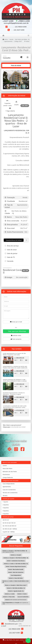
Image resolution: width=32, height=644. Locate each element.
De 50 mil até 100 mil (9, 523)
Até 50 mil (6, 520)
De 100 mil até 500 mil (9, 526)
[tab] (8, 65)
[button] (5, 77)
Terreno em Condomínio (10, 493)
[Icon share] (9, 449)
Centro (5, 466)
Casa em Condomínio (9, 490)
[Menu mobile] (3, 36)
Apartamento (8, 41)
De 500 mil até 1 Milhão (10, 529)
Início (5, 39)
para (16, 555)
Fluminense (6, 474)
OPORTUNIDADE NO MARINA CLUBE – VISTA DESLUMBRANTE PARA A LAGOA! (15, 380)
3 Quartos (6, 508)
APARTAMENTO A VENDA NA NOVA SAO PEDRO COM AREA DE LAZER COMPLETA (15, 367)
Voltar (27, 41)
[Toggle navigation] (28, 36)
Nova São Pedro (7, 468)
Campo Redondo (8, 477)
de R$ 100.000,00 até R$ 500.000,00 (16, 600)
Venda (11, 39)
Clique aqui (6, 427)
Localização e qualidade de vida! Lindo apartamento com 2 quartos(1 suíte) (15, 407)
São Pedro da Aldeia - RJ (22, 39)
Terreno (5, 496)
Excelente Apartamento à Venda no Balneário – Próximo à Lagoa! (14, 393)
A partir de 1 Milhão (9, 532)
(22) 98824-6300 (21, 27)
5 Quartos (6, 514)
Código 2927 (18, 41)
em (16, 578)
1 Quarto (5, 502)
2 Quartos (6, 505)
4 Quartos (6, 511)
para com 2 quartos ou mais (15, 603)
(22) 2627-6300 (19, 30)
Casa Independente (9, 484)
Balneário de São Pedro (10, 471)
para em (16, 558)
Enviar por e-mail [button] (16, 322)
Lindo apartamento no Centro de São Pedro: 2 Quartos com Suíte (14, 354)
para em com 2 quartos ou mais (15, 551)
